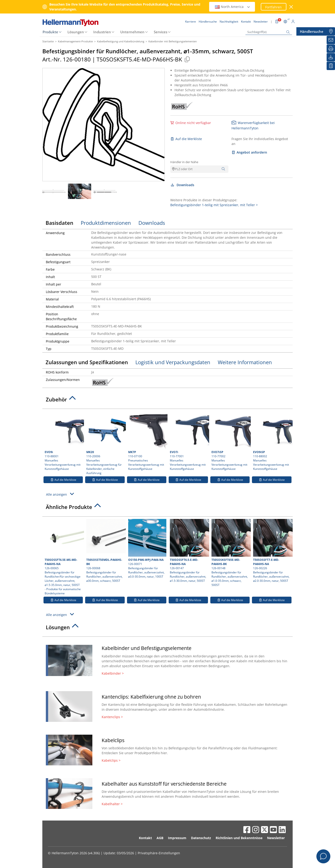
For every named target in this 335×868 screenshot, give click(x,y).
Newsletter (276, 838)
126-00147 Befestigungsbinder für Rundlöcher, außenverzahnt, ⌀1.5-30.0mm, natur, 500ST (189, 551)
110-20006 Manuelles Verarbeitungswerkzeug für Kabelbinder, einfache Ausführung (105, 443)
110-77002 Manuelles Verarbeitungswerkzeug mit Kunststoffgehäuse (231, 441)
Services (161, 32)
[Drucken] (331, 49)
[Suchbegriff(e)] (269, 32)
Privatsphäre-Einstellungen (159, 853)
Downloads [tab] (152, 223)
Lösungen (76, 32)
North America (233, 7)
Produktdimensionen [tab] (106, 223)
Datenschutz (201, 838)
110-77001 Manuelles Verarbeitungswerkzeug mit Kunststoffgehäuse (189, 441)
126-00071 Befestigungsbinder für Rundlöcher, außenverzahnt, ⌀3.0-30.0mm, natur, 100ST (147, 549)
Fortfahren (273, 7)
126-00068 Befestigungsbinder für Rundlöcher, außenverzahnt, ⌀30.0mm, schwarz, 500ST (105, 551)
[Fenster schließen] (291, 7)
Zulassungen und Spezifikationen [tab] (87, 362)
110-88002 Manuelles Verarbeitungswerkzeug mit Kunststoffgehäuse (272, 441)
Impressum (177, 838)
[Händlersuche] (331, 31)
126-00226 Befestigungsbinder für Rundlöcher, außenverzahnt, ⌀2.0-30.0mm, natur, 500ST (272, 551)
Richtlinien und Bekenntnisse (239, 838)
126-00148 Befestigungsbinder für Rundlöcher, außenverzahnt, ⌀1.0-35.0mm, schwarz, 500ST (231, 553)
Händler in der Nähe (184, 162)
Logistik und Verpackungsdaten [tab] (173, 362)
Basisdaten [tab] (59, 223)
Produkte (50, 32)
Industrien (102, 32)
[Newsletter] (331, 40)
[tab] (167, 401)
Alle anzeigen (61, 494)
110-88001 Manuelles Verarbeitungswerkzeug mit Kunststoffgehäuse (64, 441)
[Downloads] (331, 57)
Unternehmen (132, 32)
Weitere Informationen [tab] (245, 362)
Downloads (182, 185)
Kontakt (145, 838)
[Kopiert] (187, 59)
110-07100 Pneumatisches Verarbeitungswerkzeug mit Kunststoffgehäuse (147, 441)
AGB (160, 838)
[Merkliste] (331, 66)
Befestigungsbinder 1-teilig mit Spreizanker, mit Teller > (214, 205)
